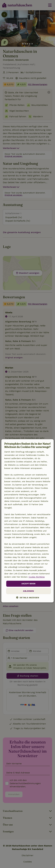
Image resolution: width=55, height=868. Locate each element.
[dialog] (28, 521)
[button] (28, 597)
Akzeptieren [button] (28, 584)
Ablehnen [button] (28, 591)
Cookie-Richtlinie (37, 577)
